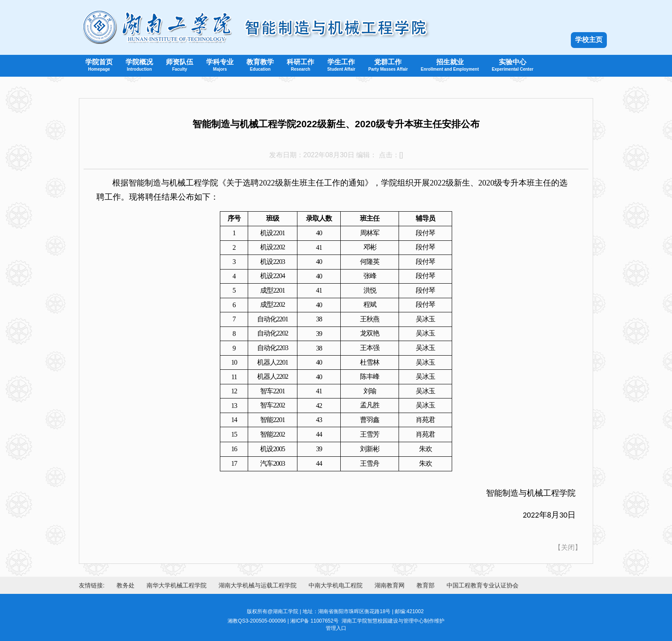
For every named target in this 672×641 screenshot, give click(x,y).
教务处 (126, 585)
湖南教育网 (390, 585)
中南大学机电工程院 (336, 585)
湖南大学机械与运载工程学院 (258, 585)
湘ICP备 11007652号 (314, 621)
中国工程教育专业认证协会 (483, 585)
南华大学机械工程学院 (177, 585)
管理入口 (336, 628)
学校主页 (589, 40)
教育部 (426, 585)
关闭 (568, 547)
